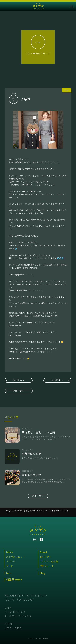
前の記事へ (19, 380)
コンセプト (45, 557)
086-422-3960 (26, 600)
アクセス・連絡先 (49, 561)
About (43, 552)
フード (10, 566)
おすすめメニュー (15, 557)
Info (9, 573)
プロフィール (47, 566)
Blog (42, 573)
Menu (10, 552)
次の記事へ (57, 380)
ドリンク (11, 561)
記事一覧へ (19, 391)
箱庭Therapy (14, 580)
